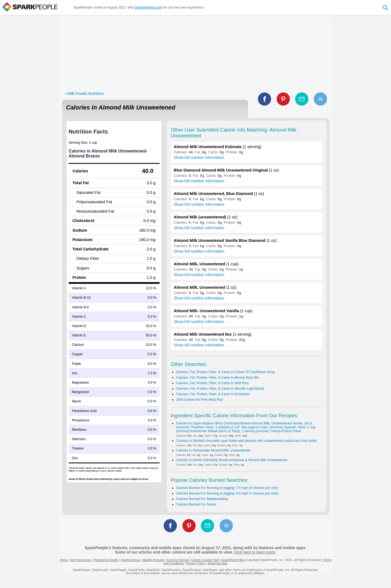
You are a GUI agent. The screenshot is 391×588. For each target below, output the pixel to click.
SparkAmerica (130, 560)
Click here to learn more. (255, 552)
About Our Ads (217, 563)
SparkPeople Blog (233, 560)
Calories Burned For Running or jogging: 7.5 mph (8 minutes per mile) (227, 488)
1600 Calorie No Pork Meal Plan (200, 400)
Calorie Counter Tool (205, 560)
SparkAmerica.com (148, 7)
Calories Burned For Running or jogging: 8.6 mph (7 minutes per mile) (227, 493)
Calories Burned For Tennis (196, 504)
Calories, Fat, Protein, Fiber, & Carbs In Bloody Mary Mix (218, 378)
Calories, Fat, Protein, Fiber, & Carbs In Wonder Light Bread (220, 389)
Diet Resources (81, 560)
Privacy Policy (196, 563)
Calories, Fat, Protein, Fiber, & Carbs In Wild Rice (212, 383)
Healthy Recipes (153, 560)
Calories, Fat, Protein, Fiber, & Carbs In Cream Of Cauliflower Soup (226, 372)
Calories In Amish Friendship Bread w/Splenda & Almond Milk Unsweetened (232, 460)
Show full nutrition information (199, 157)
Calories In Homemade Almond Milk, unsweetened (213, 450)
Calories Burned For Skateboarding (202, 499)
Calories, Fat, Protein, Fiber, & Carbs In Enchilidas (213, 394)
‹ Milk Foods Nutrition (84, 93)
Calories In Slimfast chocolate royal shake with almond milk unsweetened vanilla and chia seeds (246, 441)
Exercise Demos (178, 560)
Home (64, 560)
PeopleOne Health (106, 560)
